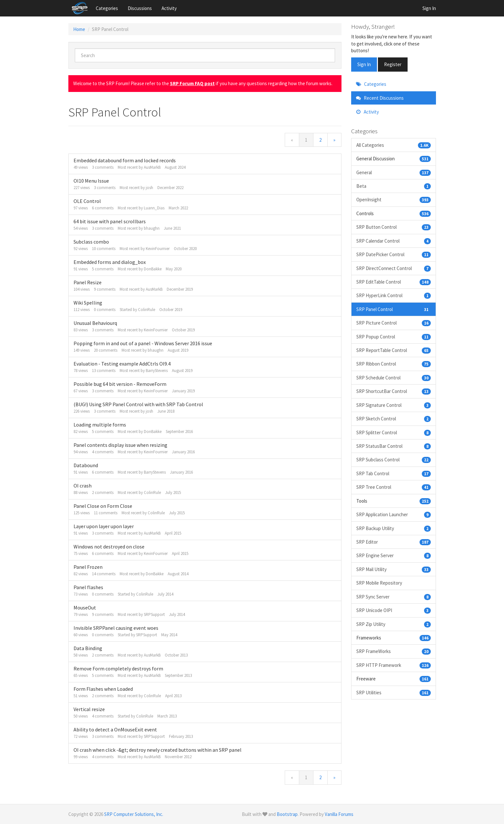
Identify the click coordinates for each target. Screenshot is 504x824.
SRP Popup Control (394, 337)
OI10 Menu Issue (91, 181)
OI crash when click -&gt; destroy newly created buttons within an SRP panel (158, 750)
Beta (394, 186)
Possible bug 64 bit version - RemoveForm (120, 384)
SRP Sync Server (394, 597)
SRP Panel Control (394, 309)
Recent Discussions (380, 98)
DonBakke (153, 269)
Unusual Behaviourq (95, 323)
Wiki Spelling (88, 303)
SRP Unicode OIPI (394, 610)
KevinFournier (158, 249)
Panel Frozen (88, 567)
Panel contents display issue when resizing (120, 445)
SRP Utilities (394, 693)
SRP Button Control (394, 227)
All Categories (394, 145)
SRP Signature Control (394, 405)
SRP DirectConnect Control (394, 268)
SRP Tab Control (394, 473)
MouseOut (85, 608)
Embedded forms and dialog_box (110, 262)
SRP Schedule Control (394, 378)
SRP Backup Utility (394, 528)
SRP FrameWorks (394, 651)
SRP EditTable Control (394, 282)
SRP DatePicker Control (394, 254)
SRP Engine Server (394, 555)
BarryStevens (157, 371)
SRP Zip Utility (394, 624)
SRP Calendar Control (394, 241)
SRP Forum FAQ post (192, 83)
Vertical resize (89, 709)
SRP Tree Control (394, 487)
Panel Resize (88, 282)
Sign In (429, 8)
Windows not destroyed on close (109, 547)
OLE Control (87, 201)
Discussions (140, 8)
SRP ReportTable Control (394, 350)
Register (393, 64)
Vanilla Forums (339, 814)
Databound (86, 465)
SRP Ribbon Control (394, 364)
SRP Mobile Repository (379, 583)
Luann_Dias (154, 208)
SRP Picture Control (394, 323)
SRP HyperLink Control (394, 295)
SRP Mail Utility (394, 569)
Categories (107, 8)
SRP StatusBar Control (394, 446)
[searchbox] (205, 55)
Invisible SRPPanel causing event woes (116, 628)
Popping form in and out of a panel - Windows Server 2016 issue (143, 343)
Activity (169, 8)
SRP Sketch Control (394, 419)
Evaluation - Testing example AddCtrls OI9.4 (122, 364)
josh (149, 188)
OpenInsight (394, 200)
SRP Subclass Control (394, 460)
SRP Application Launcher (394, 514)
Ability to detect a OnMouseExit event (115, 729)
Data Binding (88, 648)
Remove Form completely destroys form (118, 668)
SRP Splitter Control (394, 432)
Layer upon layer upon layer (104, 526)
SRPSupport (154, 614)
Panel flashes (88, 587)
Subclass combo (91, 242)
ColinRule (147, 310)
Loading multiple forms (100, 425)
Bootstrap (287, 814)
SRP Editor (394, 542)
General (394, 172)
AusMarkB (152, 167)
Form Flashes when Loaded (103, 689)
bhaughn (152, 228)
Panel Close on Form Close (103, 506)
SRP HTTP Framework (394, 665)
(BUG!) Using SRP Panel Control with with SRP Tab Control (138, 404)
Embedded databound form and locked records (125, 160)
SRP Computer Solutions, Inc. (134, 814)
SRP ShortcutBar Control (394, 391)
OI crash (83, 486)
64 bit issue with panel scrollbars (110, 221)
